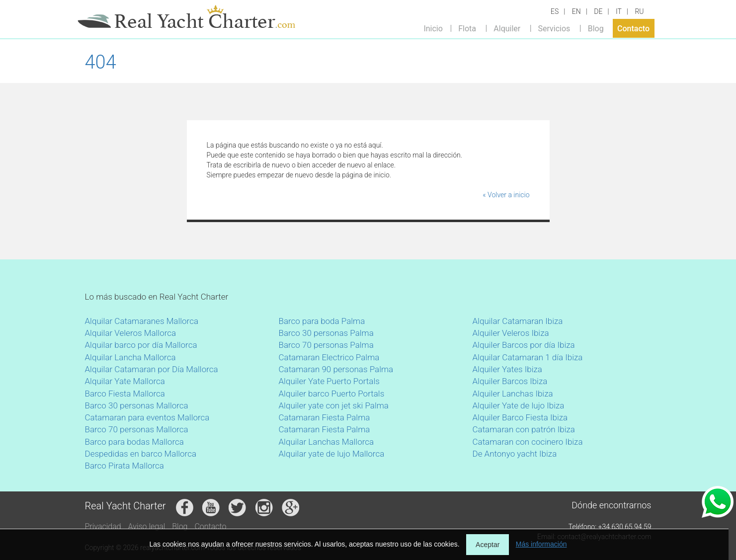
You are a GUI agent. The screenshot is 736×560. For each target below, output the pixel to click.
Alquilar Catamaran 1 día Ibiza (528, 357)
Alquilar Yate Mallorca (125, 381)
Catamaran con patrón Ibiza (524, 429)
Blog (596, 28)
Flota (467, 28)
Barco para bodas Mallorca (134, 442)
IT (619, 11)
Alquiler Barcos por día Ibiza (524, 345)
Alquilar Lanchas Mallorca (327, 442)
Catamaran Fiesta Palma (325, 417)
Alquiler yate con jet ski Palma (334, 405)
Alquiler (507, 28)
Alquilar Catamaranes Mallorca (142, 321)
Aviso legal (147, 526)
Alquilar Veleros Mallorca (131, 333)
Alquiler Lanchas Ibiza (513, 394)
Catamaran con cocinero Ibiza (528, 442)
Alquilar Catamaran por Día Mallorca (152, 369)
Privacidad (103, 526)
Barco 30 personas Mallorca (137, 405)
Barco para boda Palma (322, 321)
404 (101, 62)
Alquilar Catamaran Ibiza (518, 321)
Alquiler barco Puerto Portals (332, 394)
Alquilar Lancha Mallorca (130, 357)
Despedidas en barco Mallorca (141, 454)
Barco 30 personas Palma (326, 333)
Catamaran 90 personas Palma (336, 369)
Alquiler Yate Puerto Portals (329, 381)
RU (639, 11)
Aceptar (488, 545)
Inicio (433, 28)
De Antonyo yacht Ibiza (515, 454)
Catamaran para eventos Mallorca (147, 417)
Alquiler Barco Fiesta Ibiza (520, 417)
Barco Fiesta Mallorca (125, 394)
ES (555, 11)
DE (598, 11)
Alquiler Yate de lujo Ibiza (519, 405)
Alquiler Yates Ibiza (507, 369)
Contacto (633, 28)
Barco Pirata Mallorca (124, 466)
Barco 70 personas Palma (326, 345)
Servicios (554, 28)
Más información (541, 544)
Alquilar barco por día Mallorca (141, 345)
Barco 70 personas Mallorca (137, 429)
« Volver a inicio (506, 195)
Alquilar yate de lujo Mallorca (332, 454)
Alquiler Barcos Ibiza (510, 381)
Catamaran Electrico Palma (329, 357)
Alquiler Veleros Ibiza (511, 333)
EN (576, 11)
